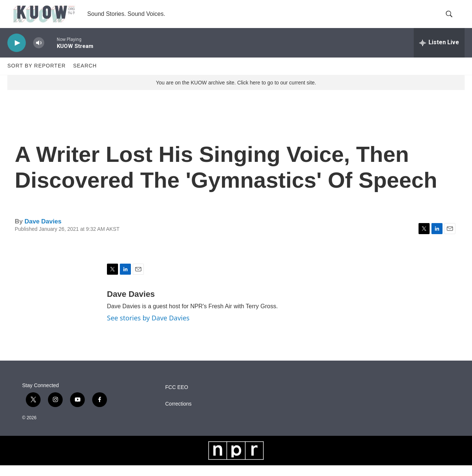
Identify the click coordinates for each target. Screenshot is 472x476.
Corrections (178, 415)
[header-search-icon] (453, 20)
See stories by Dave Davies (148, 329)
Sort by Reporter (37, 77)
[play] (17, 54)
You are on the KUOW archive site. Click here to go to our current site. (236, 93)
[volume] (39, 54)
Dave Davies (43, 232)
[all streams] (439, 53)
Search (85, 77)
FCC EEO (177, 398)
